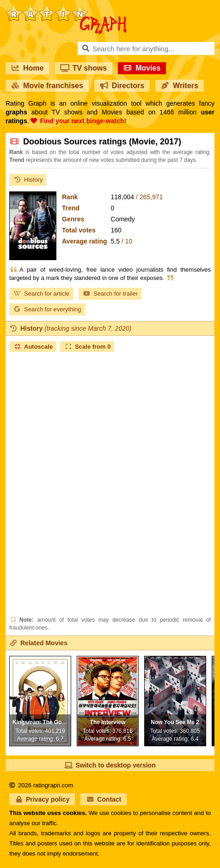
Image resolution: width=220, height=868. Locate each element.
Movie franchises (47, 86)
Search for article (41, 294)
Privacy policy (42, 799)
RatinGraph (66, 9)
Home (27, 68)
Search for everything (47, 309)
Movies (142, 68)
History (28, 180)
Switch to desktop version (110, 765)
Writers (180, 86)
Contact (104, 799)
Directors (122, 86)
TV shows (83, 68)
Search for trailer (110, 294)
